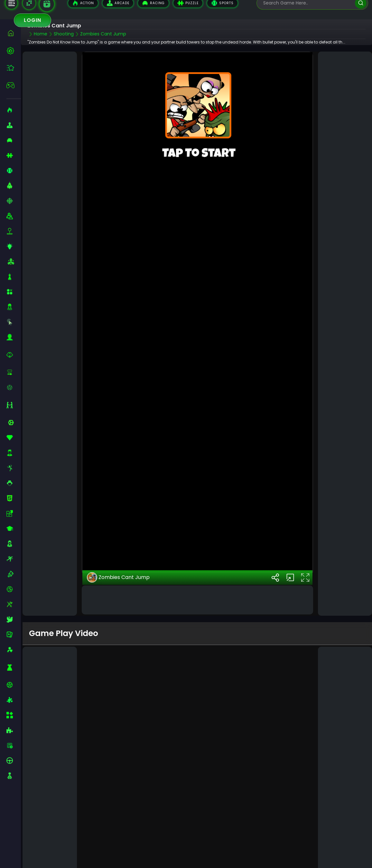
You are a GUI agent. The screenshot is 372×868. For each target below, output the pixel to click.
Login (33, 20)
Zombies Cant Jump (118, 560)
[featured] (14, 68)
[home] (14, 33)
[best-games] (14, 51)
